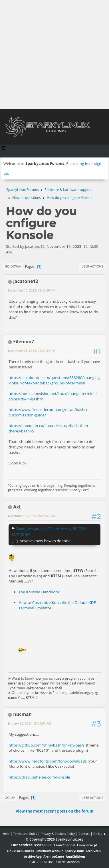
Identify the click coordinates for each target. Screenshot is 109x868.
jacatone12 (26, 281)
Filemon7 (24, 342)
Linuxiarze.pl (87, 845)
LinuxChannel (65, 845)
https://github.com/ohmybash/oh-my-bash (46, 745)
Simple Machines (68, 862)
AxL (17, 507)
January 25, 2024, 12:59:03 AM (30, 723)
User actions (92, 266)
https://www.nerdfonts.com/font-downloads (48, 761)
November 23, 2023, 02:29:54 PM (32, 351)
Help (6, 834)
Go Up (10, 798)
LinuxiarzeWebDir (49, 851)
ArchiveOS (93, 851)
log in (84, 163)
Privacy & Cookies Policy (58, 834)
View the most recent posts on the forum (54, 811)
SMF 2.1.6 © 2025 (42, 862)
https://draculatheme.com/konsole (39, 777)
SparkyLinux (74, 851)
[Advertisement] (54, 55)
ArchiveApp (33, 856)
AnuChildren (75, 856)
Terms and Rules (25, 834)
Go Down (13, 266)
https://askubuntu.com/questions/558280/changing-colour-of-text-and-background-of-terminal (54, 380)
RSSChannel (43, 845)
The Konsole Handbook (39, 592)
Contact (84, 834)
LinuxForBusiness (20, 851)
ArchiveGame (54, 856)
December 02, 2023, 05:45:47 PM (32, 516)
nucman (22, 714)
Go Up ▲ (100, 834)
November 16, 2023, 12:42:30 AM (32, 290)
